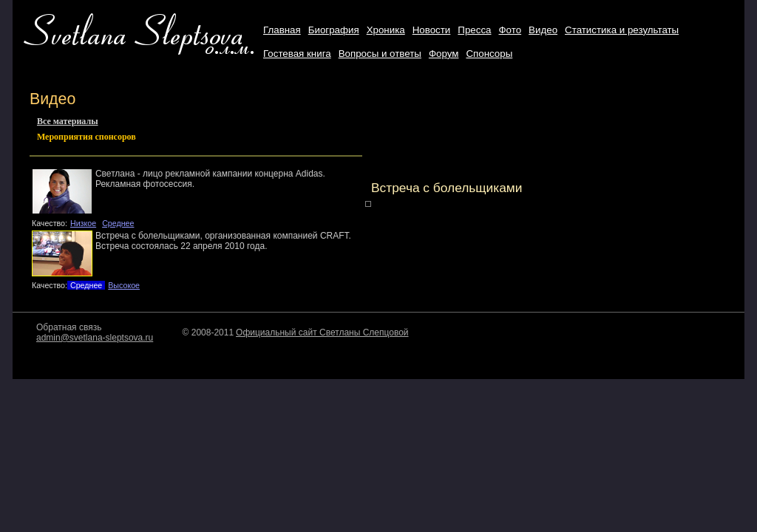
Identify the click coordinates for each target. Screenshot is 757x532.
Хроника (386, 30)
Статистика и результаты (622, 30)
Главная (282, 30)
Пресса (474, 30)
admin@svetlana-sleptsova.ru (95, 338)
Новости (432, 30)
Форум (444, 54)
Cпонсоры (489, 54)
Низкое (83, 223)
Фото (510, 30)
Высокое (124, 285)
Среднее (118, 223)
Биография (334, 30)
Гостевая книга (297, 54)
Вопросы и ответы (380, 54)
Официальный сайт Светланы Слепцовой (322, 332)
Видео (543, 30)
